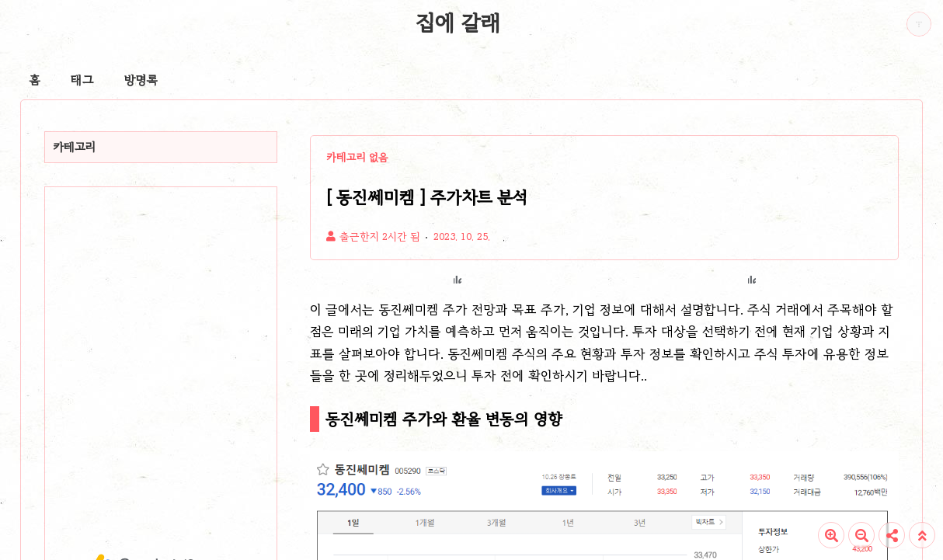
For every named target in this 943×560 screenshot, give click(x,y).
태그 (82, 80)
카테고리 (75, 147)
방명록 (141, 80)
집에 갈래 (458, 23)
